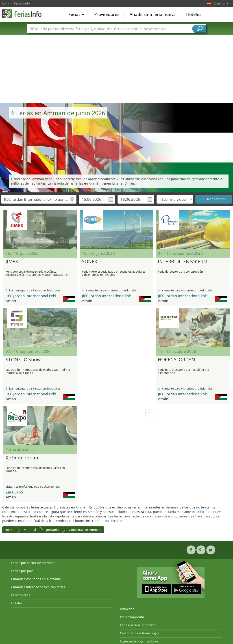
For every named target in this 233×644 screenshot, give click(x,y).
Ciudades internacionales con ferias (38, 587)
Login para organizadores (139, 641)
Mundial (30, 530)
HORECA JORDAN (176, 360)
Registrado (22, 3)
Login (6, 3)
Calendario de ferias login (139, 633)
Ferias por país (22, 571)
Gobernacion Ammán (85, 530)
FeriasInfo (25, 14)
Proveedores (107, 14)
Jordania (52, 530)
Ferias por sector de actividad (33, 563)
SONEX (89, 262)
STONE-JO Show (23, 360)
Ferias (76, 14)
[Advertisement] (117, 69)
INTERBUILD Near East (183, 262)
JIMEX (12, 262)
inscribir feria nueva (207, 512)
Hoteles (194, 14)
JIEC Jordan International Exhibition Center (42, 296)
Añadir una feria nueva (153, 14)
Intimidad (127, 609)
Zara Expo (14, 492)
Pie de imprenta (132, 617)
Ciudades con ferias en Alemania (36, 579)
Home (9, 530)
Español (221, 3)
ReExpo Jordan (22, 458)
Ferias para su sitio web (138, 625)
